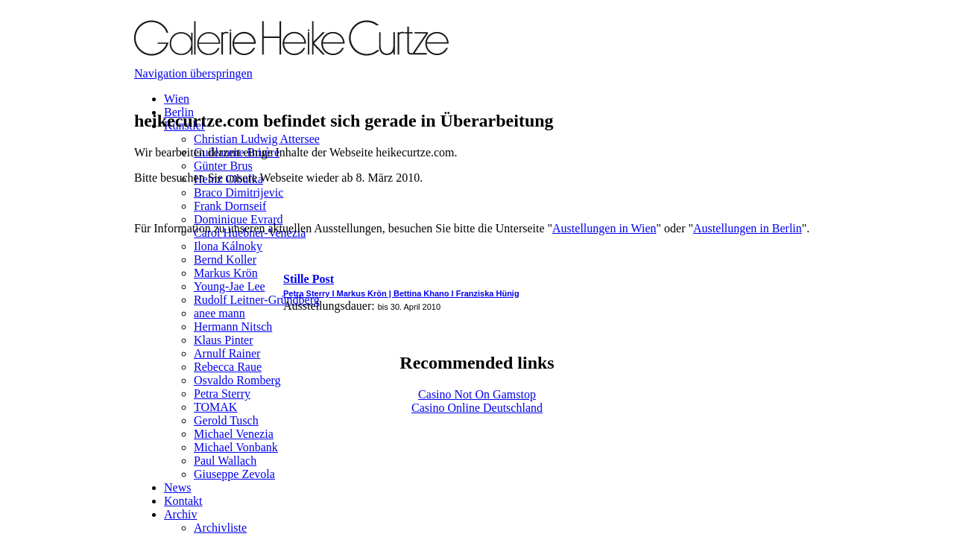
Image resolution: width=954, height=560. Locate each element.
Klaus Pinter (224, 340)
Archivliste (220, 528)
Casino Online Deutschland (477, 408)
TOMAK (215, 407)
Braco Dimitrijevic (238, 192)
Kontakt (183, 501)
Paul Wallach (225, 461)
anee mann (219, 313)
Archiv (180, 514)
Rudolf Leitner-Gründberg (257, 300)
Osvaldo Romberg (237, 380)
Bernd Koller (225, 260)
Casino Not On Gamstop (477, 394)
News (177, 487)
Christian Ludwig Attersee (257, 139)
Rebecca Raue (228, 367)
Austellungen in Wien (604, 228)
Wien (177, 99)
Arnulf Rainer (227, 353)
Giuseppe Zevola (234, 474)
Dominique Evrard (238, 219)
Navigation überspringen (193, 73)
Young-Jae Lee (230, 286)
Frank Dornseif (230, 206)
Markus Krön (226, 273)
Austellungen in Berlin (748, 228)
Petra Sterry (222, 394)
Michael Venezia (234, 434)
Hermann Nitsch (233, 327)
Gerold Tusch (226, 420)
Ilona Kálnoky (228, 246)
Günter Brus (223, 166)
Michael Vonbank (236, 447)
